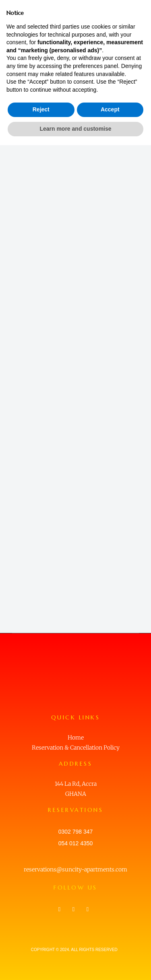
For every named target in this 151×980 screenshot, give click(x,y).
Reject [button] (41, 945)
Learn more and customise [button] (75, 964)
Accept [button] (110, 945)
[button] (138, 12)
